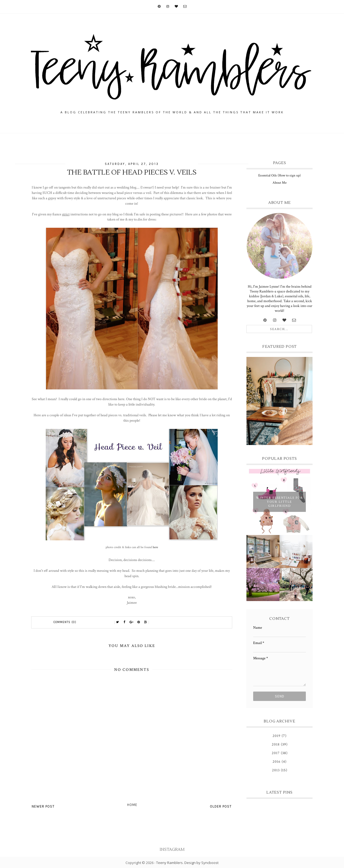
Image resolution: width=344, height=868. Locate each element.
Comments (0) (65, 622)
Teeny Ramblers (169, 863)
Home (132, 805)
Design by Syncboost (201, 863)
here (155, 547)
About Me (279, 183)
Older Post (221, 806)
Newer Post (43, 806)
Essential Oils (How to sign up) (279, 176)
